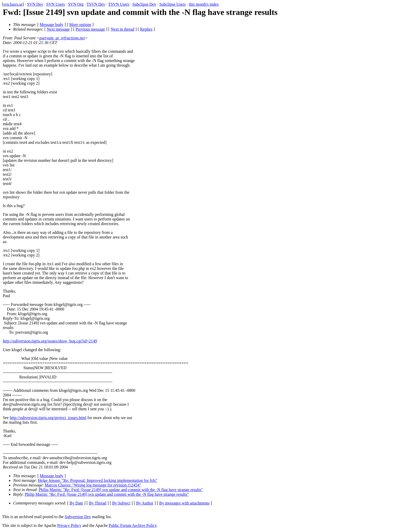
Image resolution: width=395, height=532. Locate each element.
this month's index (204, 4)
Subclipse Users (173, 4)
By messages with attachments (185, 503)
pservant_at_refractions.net (62, 38)
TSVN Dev (96, 4)
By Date (76, 503)
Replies (146, 29)
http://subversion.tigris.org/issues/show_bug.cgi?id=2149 (50, 341)
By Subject (121, 503)
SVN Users (56, 4)
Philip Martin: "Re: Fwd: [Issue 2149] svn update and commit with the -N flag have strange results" (121, 490)
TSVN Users (119, 4)
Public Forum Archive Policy (133, 525)
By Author (145, 503)
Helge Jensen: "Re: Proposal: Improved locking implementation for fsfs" (98, 480)
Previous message (90, 29)
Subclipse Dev (144, 4)
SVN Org (76, 4)
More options (80, 25)
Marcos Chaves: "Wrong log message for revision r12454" (93, 485)
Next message (58, 29)
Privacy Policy (69, 525)
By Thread (98, 503)
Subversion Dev (78, 517)
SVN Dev (35, 4)
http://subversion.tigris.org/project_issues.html (48, 418)
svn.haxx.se (13, 4)
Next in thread (123, 29)
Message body (52, 25)
